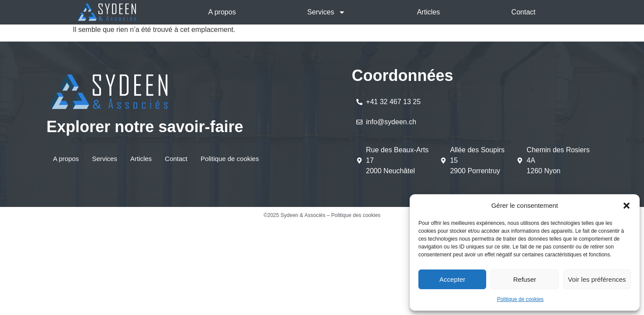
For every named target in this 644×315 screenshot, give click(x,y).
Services (326, 12)
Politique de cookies (520, 299)
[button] (627, 206)
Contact (524, 12)
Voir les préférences (597, 279)
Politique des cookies (356, 215)
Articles (428, 12)
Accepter (452, 279)
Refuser (525, 279)
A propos (222, 12)
